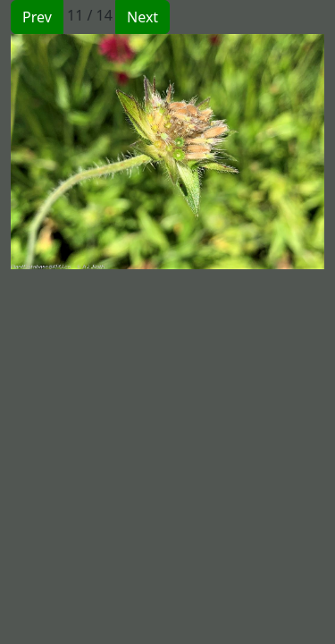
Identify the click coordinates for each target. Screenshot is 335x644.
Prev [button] (37, 17)
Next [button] (142, 17)
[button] (89, 152)
